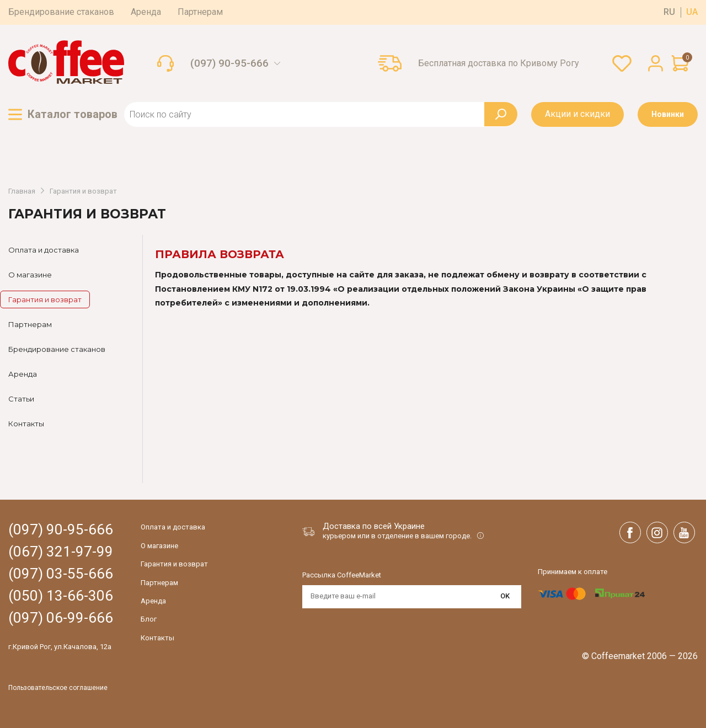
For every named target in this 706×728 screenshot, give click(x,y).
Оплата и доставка (44, 250)
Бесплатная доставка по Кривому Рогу (499, 63)
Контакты (26, 424)
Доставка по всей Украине (374, 526)
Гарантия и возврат (83, 191)
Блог (149, 619)
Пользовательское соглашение (58, 688)
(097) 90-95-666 (229, 63)
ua (692, 12)
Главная (22, 191)
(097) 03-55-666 (61, 574)
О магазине (30, 275)
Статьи (21, 399)
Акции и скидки (577, 114)
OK (505, 596)
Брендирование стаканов (61, 12)
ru (669, 12)
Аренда (146, 12)
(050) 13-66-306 (61, 596)
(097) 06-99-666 (61, 618)
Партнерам (200, 12)
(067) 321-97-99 (61, 552)
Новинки (668, 114)
